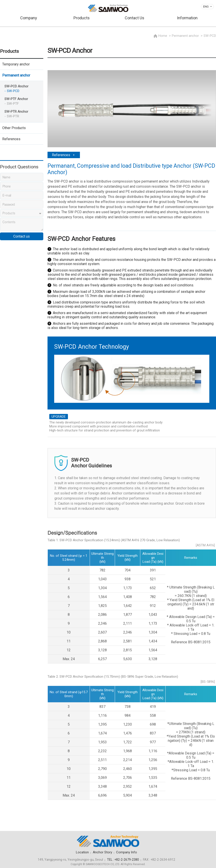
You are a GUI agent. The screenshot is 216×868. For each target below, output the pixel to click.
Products (82, 18)
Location (82, 852)
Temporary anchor (16, 64)
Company (29, 18)
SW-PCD (13, 91)
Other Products (14, 128)
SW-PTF (13, 104)
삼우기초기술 (108, 8)
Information (187, 18)
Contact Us (135, 18)
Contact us (22, 236)
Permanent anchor (16, 75)
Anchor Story (102, 852)
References (11, 139)
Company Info (127, 852)
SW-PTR (13, 116)
